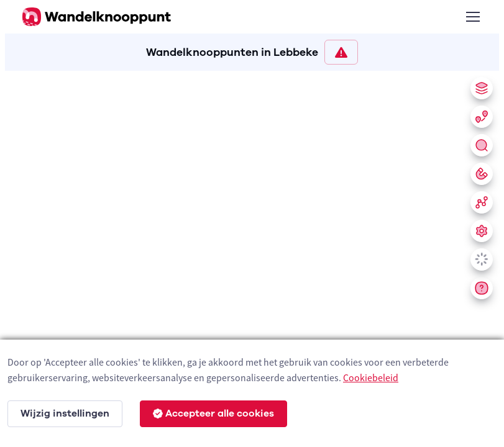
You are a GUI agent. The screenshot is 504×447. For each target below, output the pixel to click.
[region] (252, 256)
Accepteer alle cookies (213, 413)
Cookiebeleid (371, 377)
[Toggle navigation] (472, 17)
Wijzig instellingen (65, 413)
